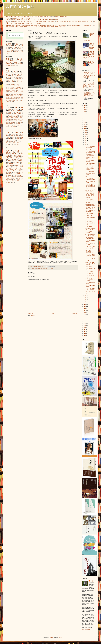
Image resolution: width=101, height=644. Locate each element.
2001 (85, 331)
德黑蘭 (12, 89)
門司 (17, 82)
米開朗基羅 (11, 27)
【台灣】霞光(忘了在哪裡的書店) (90, 280)
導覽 (25, 17)
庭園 (34, 25)
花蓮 (18, 139)
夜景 (15, 49)
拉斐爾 (17, 27)
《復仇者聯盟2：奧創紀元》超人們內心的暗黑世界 (90, 263)
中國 (10, 111)
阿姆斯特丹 (21, 92)
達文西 (19, 174)
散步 (8, 59)
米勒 (29, 27)
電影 (70, 25)
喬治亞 (7, 122)
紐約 (92, 21)
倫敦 (49, 21)
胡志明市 (9, 102)
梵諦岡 (16, 118)
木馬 (22, 154)
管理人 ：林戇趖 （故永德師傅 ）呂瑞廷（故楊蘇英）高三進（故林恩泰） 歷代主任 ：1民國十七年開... (89, 85)
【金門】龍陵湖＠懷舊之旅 (92, 34)
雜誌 (52, 269)
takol (23, 172)
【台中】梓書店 (88, 267)
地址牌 (20, 47)
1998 (85, 336)
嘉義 (11, 141)
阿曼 (11, 20)
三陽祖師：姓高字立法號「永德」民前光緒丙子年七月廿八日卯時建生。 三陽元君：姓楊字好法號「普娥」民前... (89, 75)
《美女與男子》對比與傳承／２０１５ (90, 208)
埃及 (15, 124)
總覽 (7, 17)
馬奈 (32, 27)
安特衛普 (19, 97)
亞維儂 (9, 93)
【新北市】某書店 (89, 216)
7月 (86, 141)
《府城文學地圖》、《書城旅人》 (89, 232)
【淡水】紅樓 (88, 150)
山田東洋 (10, 175)
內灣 (14, 144)
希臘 (11, 115)
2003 (85, 327)
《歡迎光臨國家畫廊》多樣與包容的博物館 (90, 205)
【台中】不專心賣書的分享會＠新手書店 (90, 289)
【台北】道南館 (88, 221)
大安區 (19, 24)
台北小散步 (15, 65)
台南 (33, 24)
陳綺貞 (15, 172)
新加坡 (19, 93)
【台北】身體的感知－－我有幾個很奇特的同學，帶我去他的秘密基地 (90, 180)
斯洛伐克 (42, 20)
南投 (15, 141)
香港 (13, 82)
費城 (22, 86)
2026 (85, 106)
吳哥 (25, 21)
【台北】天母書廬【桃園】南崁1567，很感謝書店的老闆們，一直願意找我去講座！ (90, 153)
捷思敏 (16, 158)
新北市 (49, 269)
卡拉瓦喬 (21, 27)
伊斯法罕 (21, 96)
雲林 (15, 86)
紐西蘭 (15, 127)
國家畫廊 (53, 21)
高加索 (26, 20)
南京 (11, 97)
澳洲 (21, 122)
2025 (85, 108)
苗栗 (19, 141)
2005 (85, 323)
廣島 (9, 79)
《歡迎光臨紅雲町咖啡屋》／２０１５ (90, 229)
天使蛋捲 (18, 157)
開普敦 (16, 99)
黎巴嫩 (19, 20)
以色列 (7, 20)
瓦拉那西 (10, 86)
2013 (85, 307)
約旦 (14, 87)
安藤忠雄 (21, 161)
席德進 (9, 182)
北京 (7, 21)
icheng (20, 168)
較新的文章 (31, 313)
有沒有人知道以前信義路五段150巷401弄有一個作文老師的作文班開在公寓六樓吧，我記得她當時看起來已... (89, 95)
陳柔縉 (15, 179)
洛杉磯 (7, 96)
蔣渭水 (7, 157)
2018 (85, 122)
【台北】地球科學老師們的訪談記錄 (90, 164)
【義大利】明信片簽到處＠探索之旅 (92, 63)
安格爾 (21, 177)
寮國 (21, 118)
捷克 (14, 111)
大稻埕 (11, 24)
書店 (48, 25)
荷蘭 (14, 121)
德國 (19, 111)
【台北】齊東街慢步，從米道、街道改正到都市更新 (90, 168)
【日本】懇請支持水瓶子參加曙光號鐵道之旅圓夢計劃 (92, 46)
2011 (85, 311)
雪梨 (12, 102)
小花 (22, 164)
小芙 (17, 159)
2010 (85, 313)
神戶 (22, 21)
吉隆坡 (15, 97)
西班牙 (10, 114)
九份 (31, 24)
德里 (19, 86)
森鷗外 (18, 178)
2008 (85, 317)
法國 (10, 109)
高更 (39, 27)
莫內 (36, 27)
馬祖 (40, 24)
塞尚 (19, 179)
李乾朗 (7, 178)
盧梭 (13, 181)
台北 (7, 24)
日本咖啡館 (23, 25)
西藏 (15, 119)
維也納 (58, 21)
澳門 (22, 84)
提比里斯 (14, 94)
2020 (85, 118)
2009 (85, 315)
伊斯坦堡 (29, 21)
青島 (20, 99)
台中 (22, 74)
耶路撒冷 (18, 87)
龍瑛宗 (65, 27)
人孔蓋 (20, 50)
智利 (57, 20)
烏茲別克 (15, 125)
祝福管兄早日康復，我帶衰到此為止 (90, 191)
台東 (36, 24)
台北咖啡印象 (9, 64)
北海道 (50, 20)
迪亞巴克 (17, 89)
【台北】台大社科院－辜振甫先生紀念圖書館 (90, 256)
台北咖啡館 (8, 25)
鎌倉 (18, 80)
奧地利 (22, 112)
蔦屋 (16, 50)
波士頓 (8, 80)
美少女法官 (12, 171)
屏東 (10, 140)
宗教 (63, 25)
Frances (10, 162)
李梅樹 (15, 175)
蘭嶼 (17, 144)
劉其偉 (16, 177)
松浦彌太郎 (13, 178)
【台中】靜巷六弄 (89, 274)
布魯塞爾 (14, 93)
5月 (86, 145)
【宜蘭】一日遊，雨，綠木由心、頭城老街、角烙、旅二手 (90, 195)
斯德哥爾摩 (20, 94)
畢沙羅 (11, 179)
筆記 (7, 49)
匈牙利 (17, 122)
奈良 (19, 21)
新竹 (22, 136)
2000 (85, 333)
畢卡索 (52, 27)
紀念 (22, 46)
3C (11, 49)
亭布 (9, 94)
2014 (85, 305)
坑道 (36, 25)
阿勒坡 (15, 92)
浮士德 (9, 181)
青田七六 (49, 17)
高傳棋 (10, 168)
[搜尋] (16, 35)
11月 (86, 132)
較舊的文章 (75, 313)
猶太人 (14, 167)
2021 (85, 116)
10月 (86, 134)
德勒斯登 (69, 21)
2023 (85, 112)
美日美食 (21, 52)
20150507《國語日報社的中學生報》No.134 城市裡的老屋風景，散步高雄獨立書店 (90, 237)
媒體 (28, 17)
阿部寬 (22, 159)
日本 (16, 108)
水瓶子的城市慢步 (20, 7)
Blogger (61, 637)
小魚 (18, 152)
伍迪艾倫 (74, 25)
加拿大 (11, 124)
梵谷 (42, 27)
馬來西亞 (12, 122)
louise (14, 162)
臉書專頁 (62, 17)
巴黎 (34, 21)
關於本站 (11, 17)
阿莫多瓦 (11, 164)
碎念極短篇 (87, 198)
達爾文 (11, 172)
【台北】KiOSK (88, 226)
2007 (85, 319)
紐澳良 (12, 96)
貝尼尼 (14, 174)
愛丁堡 (18, 100)
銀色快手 (17, 181)
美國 (22, 108)
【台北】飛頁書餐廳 (89, 171)
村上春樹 (9, 174)
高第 (19, 172)
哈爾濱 (14, 100)
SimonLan (17, 164)
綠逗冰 (41, 17)
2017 (85, 124)
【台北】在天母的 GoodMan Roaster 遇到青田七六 (90, 201)
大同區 (15, 24)
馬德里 (79, 21)
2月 (86, 300)
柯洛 (22, 179)
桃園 (13, 137)
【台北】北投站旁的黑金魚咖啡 (90, 244)
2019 (85, 120)
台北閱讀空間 (29, 18)
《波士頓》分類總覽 (88, 41)
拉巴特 (22, 100)
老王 (17, 171)
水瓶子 (16, 17)
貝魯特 (11, 92)
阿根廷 (10, 125)
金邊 (21, 89)
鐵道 (32, 25)
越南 (7, 124)
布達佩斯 (13, 90)
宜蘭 (7, 136)
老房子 (39, 269)
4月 (86, 296)
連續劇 (78, 25)
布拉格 (62, 21)
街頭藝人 (53, 25)
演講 (22, 17)
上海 (10, 21)
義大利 (16, 109)
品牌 (50, 25)
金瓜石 (28, 24)
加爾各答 (7, 97)
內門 (8, 144)
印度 (35, 20)
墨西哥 (19, 124)
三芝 (11, 144)
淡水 (46, 269)
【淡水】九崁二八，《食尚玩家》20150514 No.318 (89, 251)
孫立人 (16, 169)
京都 (16, 21)
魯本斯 (26, 27)
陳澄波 (61, 27)
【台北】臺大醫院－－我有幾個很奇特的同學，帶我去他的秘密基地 (90, 186)
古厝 (41, 25)
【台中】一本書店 (89, 272)
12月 (86, 130)
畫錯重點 (16, 52)
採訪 (44, 269)
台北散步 (28, 25)
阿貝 (15, 155)
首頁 (66, 17)
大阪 (9, 82)
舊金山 (16, 96)
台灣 (36, 269)
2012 (85, 309)
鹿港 (18, 143)
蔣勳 (13, 182)
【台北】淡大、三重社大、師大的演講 (90, 247)
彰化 (10, 143)
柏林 (65, 21)
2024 (85, 110)
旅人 (57, 25)
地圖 (45, 17)
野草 (53, 17)
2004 (85, 325)
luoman (52, 637)
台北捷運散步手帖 (18, 64)
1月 (86, 302)
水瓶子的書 (8, 18)
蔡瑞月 (10, 161)
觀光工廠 (82, 25)
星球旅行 (57, 17)
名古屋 (18, 83)
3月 (86, 298)
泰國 (11, 119)
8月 (86, 139)
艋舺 (19, 140)
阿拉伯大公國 (19, 121)
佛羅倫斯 (45, 21)
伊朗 (22, 20)
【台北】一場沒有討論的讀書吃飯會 (90, 147)
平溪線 (24, 24)
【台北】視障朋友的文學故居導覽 (90, 211)
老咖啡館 (13, 25)
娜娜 (18, 162)
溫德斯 (9, 167)
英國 (22, 109)
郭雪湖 (57, 27)
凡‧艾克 (11, 177)
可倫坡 (10, 100)
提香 (20, 169)
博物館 (85, 25)
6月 (86, 143)
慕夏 (45, 27)
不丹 (38, 20)
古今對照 (11, 50)
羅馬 (37, 21)
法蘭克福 (75, 21)
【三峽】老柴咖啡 (89, 214)
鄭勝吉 (17, 165)
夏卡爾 (48, 27)
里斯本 (88, 21)
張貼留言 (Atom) (35, 316)
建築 (17, 44)
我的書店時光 (9, 65)
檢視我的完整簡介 (86, 629)
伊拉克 (11, 127)
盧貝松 (19, 167)
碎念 (10, 46)
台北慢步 (23, 18)
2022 (85, 114)
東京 (13, 21)
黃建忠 (22, 165)
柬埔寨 (12, 112)
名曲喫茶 (18, 25)
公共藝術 (60, 25)
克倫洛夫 (8, 90)
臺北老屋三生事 (16, 18)
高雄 (18, 137)
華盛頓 (12, 99)
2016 (85, 126)
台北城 (12, 136)
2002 (85, 329)
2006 (85, 321)
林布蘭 (20, 175)
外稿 (19, 17)
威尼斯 (40, 21)
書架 (16, 46)
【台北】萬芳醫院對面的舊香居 (90, 161)
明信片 (66, 25)
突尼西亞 (20, 125)
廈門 (18, 90)
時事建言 (11, 61)
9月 (86, 136)
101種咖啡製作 (9, 52)
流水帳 (32, 17)
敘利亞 (15, 20)
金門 (38, 24)
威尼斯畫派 (91, 25)
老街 (38, 25)
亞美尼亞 (30, 20)
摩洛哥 (46, 20)
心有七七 (17, 150)
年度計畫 (37, 17)
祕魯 (54, 20)
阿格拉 (9, 87)
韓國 (19, 119)
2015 (85, 128)
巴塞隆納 (84, 21)
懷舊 (43, 25)
